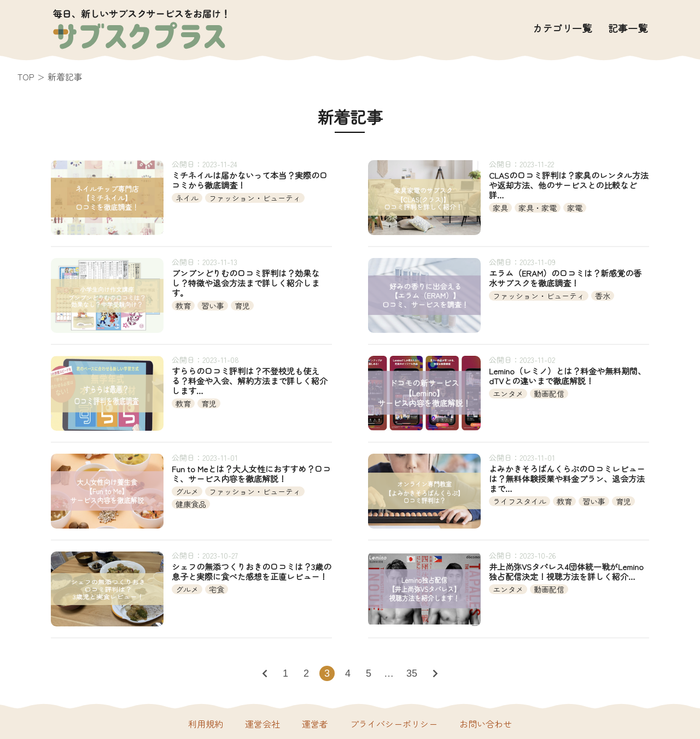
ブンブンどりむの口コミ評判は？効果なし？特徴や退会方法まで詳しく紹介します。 (246, 283)
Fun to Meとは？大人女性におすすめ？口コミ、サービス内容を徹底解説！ (251, 474)
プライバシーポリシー (394, 724)
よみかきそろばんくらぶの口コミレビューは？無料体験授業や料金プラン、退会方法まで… (567, 479)
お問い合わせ (486, 724)
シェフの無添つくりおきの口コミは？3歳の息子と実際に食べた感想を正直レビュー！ (252, 572)
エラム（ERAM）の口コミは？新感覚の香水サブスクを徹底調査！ (565, 278)
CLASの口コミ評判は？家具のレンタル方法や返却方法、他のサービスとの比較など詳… (569, 185)
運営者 (315, 724)
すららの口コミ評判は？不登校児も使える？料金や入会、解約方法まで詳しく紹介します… (250, 381)
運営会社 (262, 724)
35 (412, 673)
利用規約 (206, 724)
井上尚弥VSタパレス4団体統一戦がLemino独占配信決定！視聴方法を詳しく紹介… (566, 572)
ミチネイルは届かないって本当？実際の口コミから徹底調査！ (250, 180)
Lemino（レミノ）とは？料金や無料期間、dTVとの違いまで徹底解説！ (567, 376)
